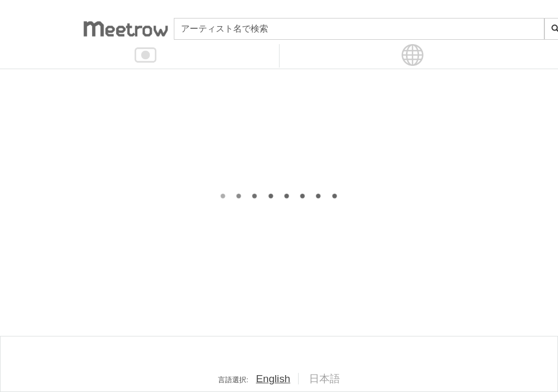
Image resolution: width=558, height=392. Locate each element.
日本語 (325, 379)
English (273, 379)
